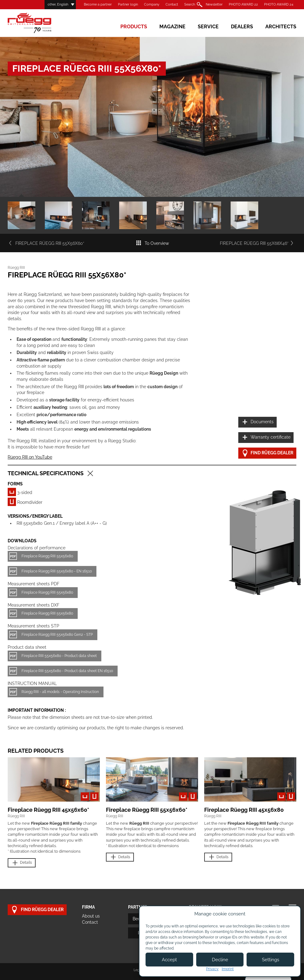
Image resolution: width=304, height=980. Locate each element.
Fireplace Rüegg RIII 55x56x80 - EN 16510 (57, 571)
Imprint (228, 969)
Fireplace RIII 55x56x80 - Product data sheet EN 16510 (67, 671)
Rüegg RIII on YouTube (30, 457)
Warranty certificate (266, 438)
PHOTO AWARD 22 (243, 4)
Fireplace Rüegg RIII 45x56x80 (244, 810)
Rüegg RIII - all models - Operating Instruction (60, 692)
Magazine (172, 27)
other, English (58, 4)
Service (208, 27)
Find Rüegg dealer (267, 453)
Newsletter (214, 4)
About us (91, 916)
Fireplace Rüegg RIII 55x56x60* (46, 243)
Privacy (212, 969)
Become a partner (98, 4)
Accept (169, 960)
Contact (172, 4)
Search (190, 4)
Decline (220, 960)
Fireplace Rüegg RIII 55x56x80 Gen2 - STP (57, 635)
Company (152, 4)
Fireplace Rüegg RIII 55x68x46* (258, 243)
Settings (271, 960)
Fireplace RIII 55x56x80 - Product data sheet (59, 656)
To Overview (152, 243)
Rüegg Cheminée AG (38, 23)
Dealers (242, 27)
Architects (281, 27)
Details (22, 863)
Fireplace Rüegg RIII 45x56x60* (48, 810)
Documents (257, 422)
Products (134, 27)
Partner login (128, 4)
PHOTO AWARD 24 (279, 4)
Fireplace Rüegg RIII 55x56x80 (47, 556)
